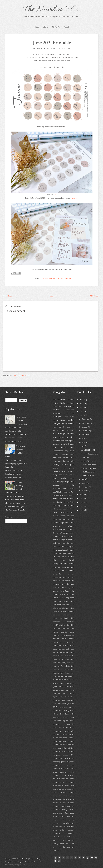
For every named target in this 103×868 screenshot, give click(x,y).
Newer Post (8, 296)
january (65, 553)
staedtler (71, 799)
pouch (72, 519)
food (59, 676)
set (66, 587)
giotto (67, 683)
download (45, 278)
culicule (72, 646)
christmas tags (59, 540)
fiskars (66, 669)
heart (73, 690)
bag (73, 615)
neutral (56, 745)
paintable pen (69, 758)
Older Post (94, 296)
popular (56, 775)
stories (66, 488)
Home (37, 27)
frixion (72, 502)
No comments (67, 48)
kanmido (65, 707)
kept (62, 711)
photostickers (58, 765)
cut (63, 649)
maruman (57, 482)
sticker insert (58, 813)
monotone (63, 741)
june (59, 707)
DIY (73, 458)
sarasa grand (70, 789)
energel (62, 546)
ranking (61, 782)
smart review (64, 796)
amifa (72, 533)
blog (73, 618)
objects (62, 403)
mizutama (65, 738)
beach (55, 618)
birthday (66, 618)
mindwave (71, 734)
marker (65, 727)
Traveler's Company (63, 533)
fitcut (73, 669)
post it (66, 519)
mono (55, 741)
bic (61, 618)
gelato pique (58, 683)
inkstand (71, 697)
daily (68, 649)
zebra (55, 437)
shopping (56, 526)
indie (73, 505)
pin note (70, 765)
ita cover (67, 700)
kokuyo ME (70, 714)
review (55, 403)
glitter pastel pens (61, 686)
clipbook (71, 639)
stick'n (72, 810)
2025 (82, 400)
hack (55, 505)
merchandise (58, 731)
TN (54, 533)
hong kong (57, 553)
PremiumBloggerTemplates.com (15, 865)
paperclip (64, 482)
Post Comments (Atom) (21, 375)
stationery (71, 410)
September (86, 431)
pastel (72, 451)
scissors (56, 587)
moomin (71, 741)
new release (70, 454)
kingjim (64, 478)
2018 (70, 458)
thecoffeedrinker (65, 278)
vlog (62, 840)
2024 (82, 404)
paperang (57, 762)
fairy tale (64, 666)
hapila (60, 505)
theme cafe (58, 827)
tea (61, 529)
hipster (56, 697)
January (85, 491)
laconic (72, 560)
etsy (55, 502)
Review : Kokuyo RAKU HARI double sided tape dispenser (89, 472)
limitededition (58, 451)
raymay (72, 584)
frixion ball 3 (70, 676)
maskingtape (58, 417)
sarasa (67, 523)
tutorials (56, 420)
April (83, 479)
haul (63, 441)
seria (73, 523)
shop (73, 482)
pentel (61, 427)
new (60, 745)
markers (65, 465)
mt (68, 567)
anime (63, 611)
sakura (72, 437)
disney (66, 659)
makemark (57, 727)
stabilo (65, 799)
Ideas (72, 601)
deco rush (67, 461)
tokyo (72, 434)
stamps (56, 591)
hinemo (72, 693)
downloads (70, 403)
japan (55, 427)
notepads (71, 751)
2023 (61, 598)
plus (69, 482)
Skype (96, 858)
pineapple (57, 769)
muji (66, 451)
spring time (57, 799)
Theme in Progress (18, 862)
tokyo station (59, 830)
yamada (62, 847)
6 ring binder (66, 492)
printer (55, 584)
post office (64, 775)
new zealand (63, 748)
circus (64, 639)
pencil (55, 458)
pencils (61, 581)
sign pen (71, 587)
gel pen (72, 680)
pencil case (58, 519)
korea (63, 454)
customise (57, 649)
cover (66, 646)
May (83, 446)
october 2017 (69, 755)
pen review (65, 424)
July (83, 438)
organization (58, 574)
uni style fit (68, 837)
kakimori (71, 553)
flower (67, 673)
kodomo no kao (62, 557)
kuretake (71, 557)
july (54, 509)
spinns (72, 796)
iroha (55, 700)
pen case (67, 577)
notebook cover (59, 751)
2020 (70, 471)
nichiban (71, 748)
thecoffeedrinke (69, 823)
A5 (73, 529)
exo (59, 666)
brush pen (70, 427)
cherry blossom (68, 495)
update (56, 598)
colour (61, 475)
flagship (56, 673)
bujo (73, 492)
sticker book (64, 591)
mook (64, 567)
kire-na (72, 711)
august (56, 536)
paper (72, 465)
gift (67, 550)
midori (62, 430)
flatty (62, 673)
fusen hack (62, 550)
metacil (66, 731)
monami (56, 516)
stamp (60, 458)
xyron (55, 847)
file (66, 475)
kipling (67, 711)
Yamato (69, 605)
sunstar (56, 529)
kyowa (65, 717)
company (56, 646)
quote (55, 782)
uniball (72, 594)
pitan (63, 769)
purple (66, 584)
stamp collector (60, 803)
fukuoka (65, 680)
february (68, 546)
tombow (72, 468)
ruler (73, 786)
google (68, 858)
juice (69, 704)
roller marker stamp (61, 786)
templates (57, 823)
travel (72, 417)
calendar (64, 632)
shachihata (63, 792)
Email (55, 861)
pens (55, 406)
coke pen (64, 642)
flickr (63, 858)
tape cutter (64, 594)
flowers (66, 502)
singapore (57, 485)
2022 (82, 411)
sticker (65, 458)
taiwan (72, 488)
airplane (65, 608)
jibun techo (62, 704)
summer (71, 820)
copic (62, 646)
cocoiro (56, 642)
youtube (56, 851)
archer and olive (64, 615)
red (66, 782)
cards (63, 635)
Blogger (39, 859)
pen (67, 417)
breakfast (57, 625)
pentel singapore (68, 762)
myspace (76, 858)
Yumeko (39, 48)
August (84, 435)
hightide (72, 550)
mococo (72, 738)
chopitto (56, 639)
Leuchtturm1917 (59, 605)
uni (64, 529)
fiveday (60, 502)
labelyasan (57, 721)
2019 (55, 492)
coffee (55, 499)
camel (72, 632)
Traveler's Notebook (67, 444)
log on (65, 721)
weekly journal (59, 844)
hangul (67, 690)
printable (56, 278)
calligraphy (57, 495)
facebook (55, 858)
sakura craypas (59, 789)
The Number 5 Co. (52, 9)
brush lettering (65, 536)
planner (66, 434)
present (62, 779)
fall (69, 666)
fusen (72, 424)
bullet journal (59, 447)
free (50, 278)
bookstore (71, 622)
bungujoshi (66, 628)
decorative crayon (67, 652)
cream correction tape (66, 543)
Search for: (9, 517)
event (55, 666)
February (85, 487)
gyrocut (62, 690)
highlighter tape (60, 693)
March (84, 483)
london (66, 564)
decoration (71, 499)
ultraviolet (57, 837)
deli (73, 656)
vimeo (92, 858)
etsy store (71, 663)
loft (70, 509)
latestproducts (58, 564)
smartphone (70, 526)
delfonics (61, 656)
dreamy (63, 663)
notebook (56, 410)
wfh (67, 844)
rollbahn (72, 782)
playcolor (63, 772)
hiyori (61, 697)
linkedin (72, 858)
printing (61, 584)
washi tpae (70, 840)
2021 (59, 492)
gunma (56, 690)
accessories (63, 437)
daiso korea (58, 461)
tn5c (73, 827)
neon (63, 516)
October (85, 427)
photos (68, 581)
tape (59, 441)
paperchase (57, 577)
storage (56, 444)
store (55, 441)
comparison (70, 540)
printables (57, 454)
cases (68, 635)
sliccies (56, 796)
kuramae (56, 717)
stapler (63, 806)
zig (66, 529)
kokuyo (56, 430)
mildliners (57, 567)
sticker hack (59, 468)
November (85, 423)
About (67, 27)
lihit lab (66, 509)
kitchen (56, 714)
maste (72, 727)
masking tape (69, 441)
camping (56, 635)
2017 (70, 529)
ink (66, 697)
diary (60, 434)
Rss (59, 861)
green (72, 686)
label (73, 717)
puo (67, 779)
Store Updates (69, 406)
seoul (62, 587)
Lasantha (39, 862)
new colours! (67, 745)
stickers (63, 420)
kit (54, 557)
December (85, 419)
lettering (56, 465)
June (84, 442)
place (67, 769)
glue (73, 461)
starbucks (71, 806)
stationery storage (60, 810)
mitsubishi (57, 738)
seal (55, 792)
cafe (73, 536)
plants (55, 772)
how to (72, 475)
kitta (62, 714)
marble (72, 564)
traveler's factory (60, 471)
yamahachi (70, 847)
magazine (71, 724)
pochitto (72, 772)
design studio (58, 659)
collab (72, 642)
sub (63, 820)
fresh (63, 676)
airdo (59, 608)
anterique (71, 611)
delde (55, 656)
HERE (55, 195)
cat (73, 635)
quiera (72, 779)
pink (73, 581)
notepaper (57, 755)
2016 (82, 510)
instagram (74, 198)
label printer (59, 560)
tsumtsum (71, 833)
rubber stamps (59, 523)
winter (72, 844)
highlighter (57, 424)
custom (56, 546)
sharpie (72, 792)
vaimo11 (56, 840)
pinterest (80, 858)
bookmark (57, 622)
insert (55, 478)
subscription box (61, 413)
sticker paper (69, 813)
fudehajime (57, 680)
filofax (60, 669)
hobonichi (66, 505)
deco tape (62, 499)
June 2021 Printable (52, 43)
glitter (72, 683)
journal (72, 447)
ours (60, 758)
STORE (45, 27)
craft (55, 543)
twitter (59, 858)
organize (71, 574)
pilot (67, 430)
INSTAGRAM (56, 27)
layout (72, 478)
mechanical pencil (67, 512)
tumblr (84, 858)
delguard (68, 656)
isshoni (60, 700)
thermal (67, 827)
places (72, 769)
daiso (60, 406)
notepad (71, 570)
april (55, 615)
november (71, 516)
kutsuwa (59, 509)
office (55, 758)
